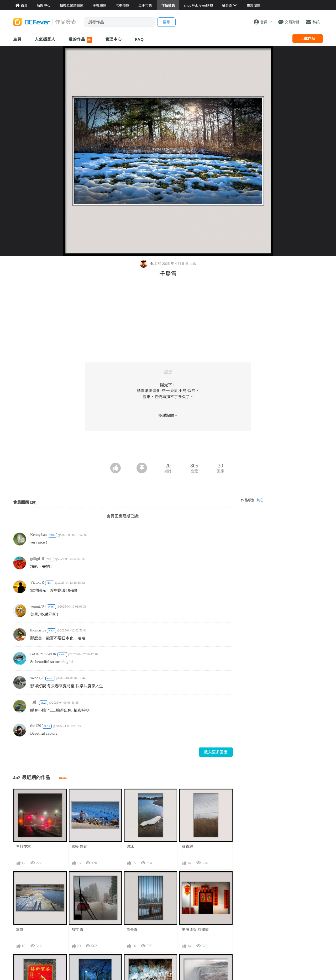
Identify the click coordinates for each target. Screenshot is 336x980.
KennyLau (38, 535)
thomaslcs (38, 630)
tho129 (36, 726)
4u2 (149, 263)
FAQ (139, 39)
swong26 (37, 678)
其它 (260, 500)
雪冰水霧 (189, 964)
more (63, 778)
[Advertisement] (168, 448)
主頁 (17, 39)
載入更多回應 (216, 752)
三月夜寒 (23, 847)
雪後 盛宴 (79, 847)
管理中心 (114, 39)
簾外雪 (132, 930)
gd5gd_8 (37, 559)
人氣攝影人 (45, 39)
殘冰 (130, 847)
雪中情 (132, 964)
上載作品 (308, 39)
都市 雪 (77, 930)
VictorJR (37, 582)
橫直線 (187, 847)
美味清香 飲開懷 (195, 930)
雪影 (20, 930)
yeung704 (38, 606)
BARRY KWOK (43, 654)
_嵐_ (34, 702)
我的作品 (80, 40)
